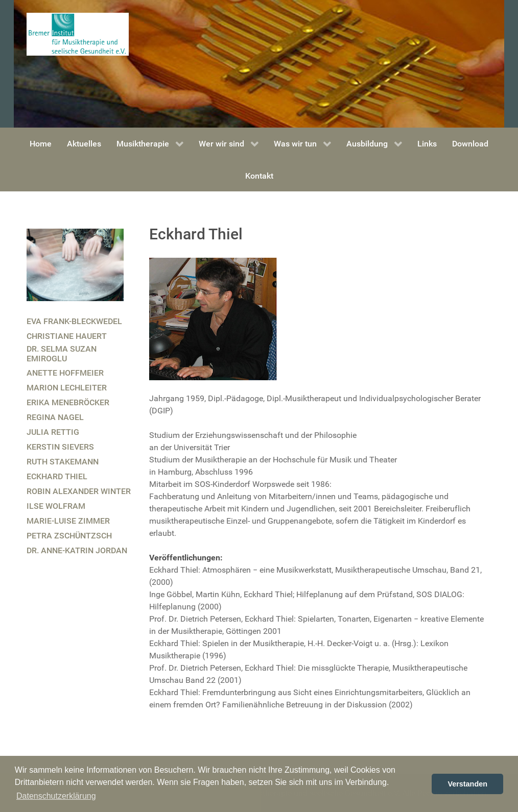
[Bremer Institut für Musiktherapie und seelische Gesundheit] (78, 33)
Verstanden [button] (467, 784)
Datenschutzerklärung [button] (56, 796)
